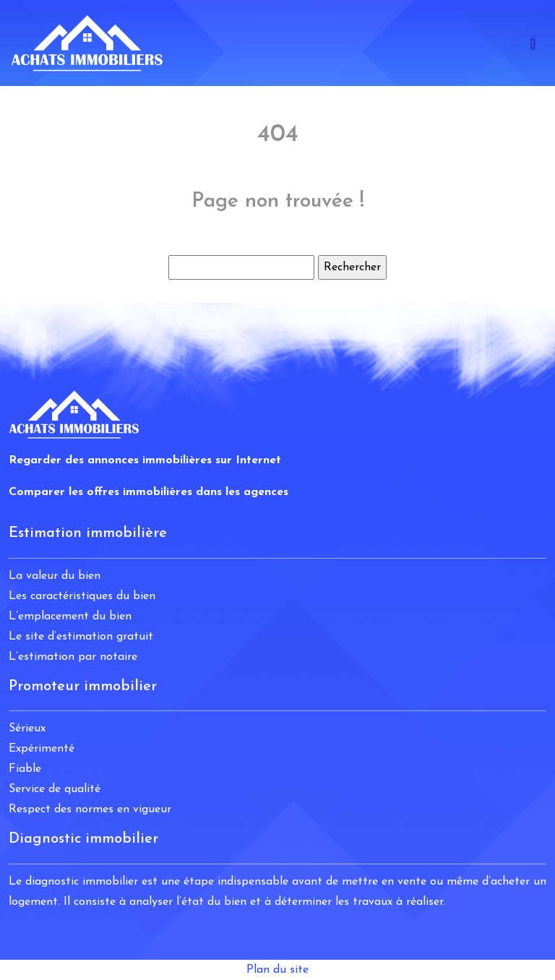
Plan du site (277, 970)
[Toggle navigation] (533, 43)
